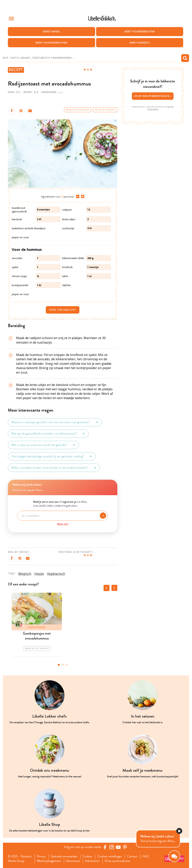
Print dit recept (105, 110)
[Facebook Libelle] (105, 847)
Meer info (63, 524)
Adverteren (92, 861)
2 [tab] (63, 665)
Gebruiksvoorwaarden (64, 856)
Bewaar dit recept (78, 110)
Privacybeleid (153, 109)
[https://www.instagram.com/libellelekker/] (112, 847)
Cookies (87, 856)
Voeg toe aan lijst (63, 310)
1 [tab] (59, 665)
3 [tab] (67, 665)
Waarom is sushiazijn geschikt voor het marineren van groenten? (55, 422)
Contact (132, 856)
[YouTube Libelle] (118, 847)
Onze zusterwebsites (118, 861)
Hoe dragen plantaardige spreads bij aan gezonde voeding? (52, 456)
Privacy (41, 856)
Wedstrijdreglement (49, 861)
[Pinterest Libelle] (125, 847)
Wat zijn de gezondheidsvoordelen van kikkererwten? (48, 434)
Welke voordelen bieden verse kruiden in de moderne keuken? (54, 468)
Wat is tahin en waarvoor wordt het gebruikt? (43, 445)
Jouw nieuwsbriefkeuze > (153, 96)
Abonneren (73, 861)
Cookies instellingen (110, 856)
